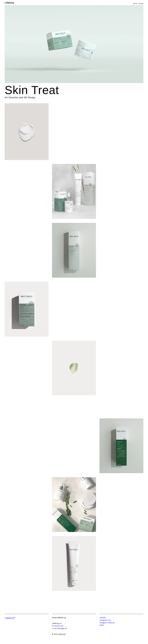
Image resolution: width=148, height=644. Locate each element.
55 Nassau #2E (58, 626)
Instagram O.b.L (105, 620)
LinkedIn (103, 618)
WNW (102, 625)
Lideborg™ (10, 618)
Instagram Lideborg (107, 623)
